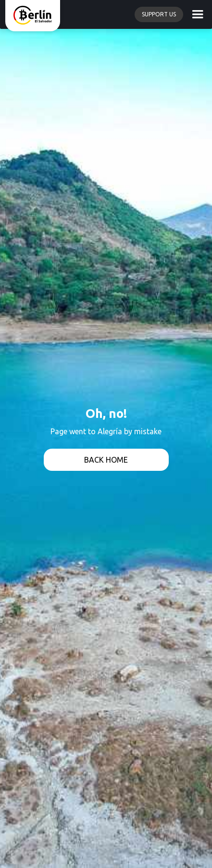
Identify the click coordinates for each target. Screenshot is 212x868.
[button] (198, 14)
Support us (159, 14)
